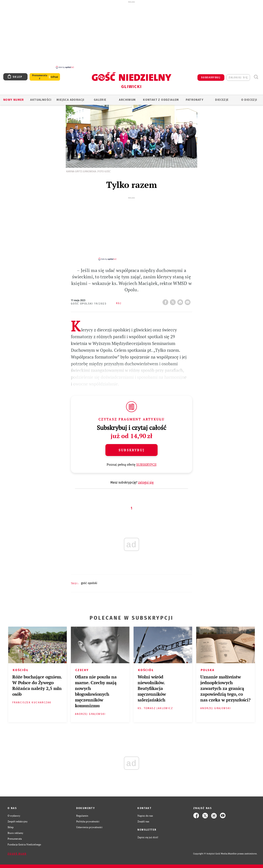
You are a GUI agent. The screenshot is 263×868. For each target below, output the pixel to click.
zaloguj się (238, 78)
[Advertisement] (131, 35)
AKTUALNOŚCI (41, 100)
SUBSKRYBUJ (211, 78)
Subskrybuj (131, 450)
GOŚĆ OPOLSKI (89, 583)
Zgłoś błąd (17, 854)
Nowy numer (14, 100)
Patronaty (195, 100)
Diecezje (222, 100)
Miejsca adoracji (70, 100)
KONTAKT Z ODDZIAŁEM (161, 100)
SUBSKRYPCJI (146, 464)
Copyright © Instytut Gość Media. (211, 854)
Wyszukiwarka (256, 77)
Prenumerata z (40, 77)
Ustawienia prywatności (89, 827)
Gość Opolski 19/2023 (89, 304)
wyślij (188, 301)
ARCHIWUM (127, 100)
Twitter (174, 301)
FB (166, 301)
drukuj (181, 301)
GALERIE (100, 100)
